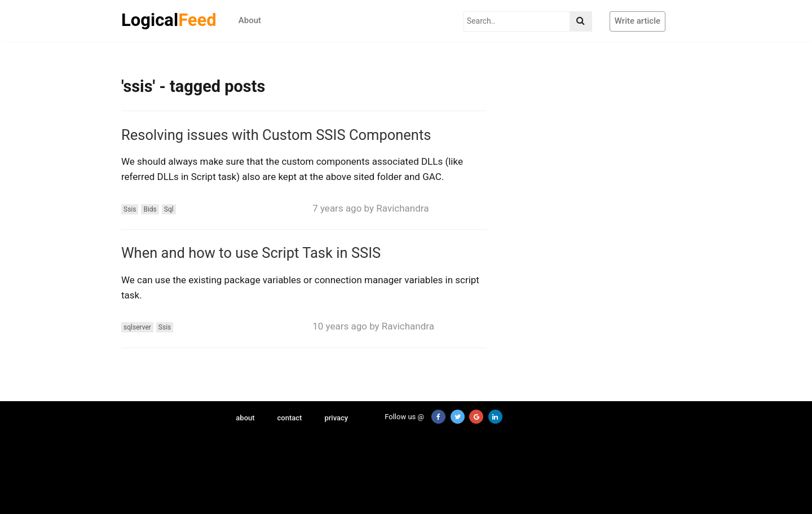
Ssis (130, 209)
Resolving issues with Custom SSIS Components (276, 135)
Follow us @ (398, 417)
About (250, 20)
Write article (637, 21)
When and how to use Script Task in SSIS (251, 253)
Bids (150, 209)
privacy (336, 418)
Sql (169, 209)
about (245, 418)
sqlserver (137, 327)
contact (290, 418)
